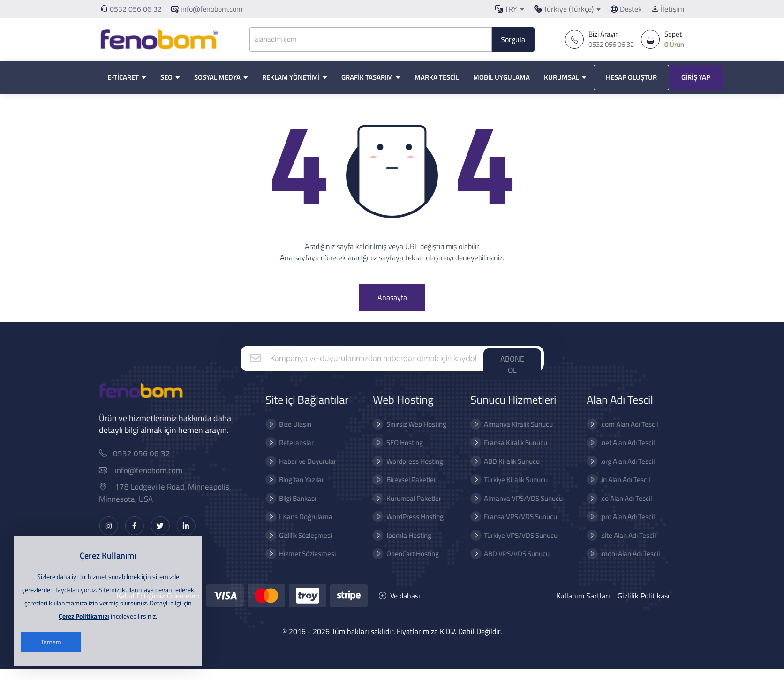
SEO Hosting (377, 454)
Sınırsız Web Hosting (389, 435)
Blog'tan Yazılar (275, 491)
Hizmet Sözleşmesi (281, 565)
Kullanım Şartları (583, 607)
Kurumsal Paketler (387, 510)
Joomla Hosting (382, 547)
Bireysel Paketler (384, 491)
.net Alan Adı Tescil (601, 454)
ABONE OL (512, 376)
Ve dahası (400, 607)
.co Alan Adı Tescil (599, 510)
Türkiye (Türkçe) (564, 9)
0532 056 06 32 (136, 9)
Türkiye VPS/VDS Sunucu (494, 547)
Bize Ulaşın (268, 435)
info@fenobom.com (207, 9)
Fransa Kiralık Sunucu (489, 454)
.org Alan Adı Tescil (601, 472)
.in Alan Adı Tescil (598, 491)
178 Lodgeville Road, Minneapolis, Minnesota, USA (192, 504)
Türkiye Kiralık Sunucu (489, 491)
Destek (626, 9)
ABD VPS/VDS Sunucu (490, 565)
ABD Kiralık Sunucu (485, 472)
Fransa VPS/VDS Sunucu (494, 528)
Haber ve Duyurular (281, 472)
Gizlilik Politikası (644, 607)
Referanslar (270, 454)
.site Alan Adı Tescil (601, 547)
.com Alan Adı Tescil (602, 435)
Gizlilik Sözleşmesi (279, 547)
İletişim (668, 9)
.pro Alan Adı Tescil (601, 528)
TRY (506, 9)
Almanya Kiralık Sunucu (492, 435)
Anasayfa (392, 308)
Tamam (51, 642)
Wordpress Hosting (388, 472)
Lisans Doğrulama (279, 528)
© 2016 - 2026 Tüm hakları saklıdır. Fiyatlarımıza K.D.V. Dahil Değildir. (392, 642)
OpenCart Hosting (385, 565)
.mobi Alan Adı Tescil (603, 565)
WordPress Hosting (388, 528)
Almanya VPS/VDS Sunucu (497, 510)
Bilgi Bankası (271, 510)
